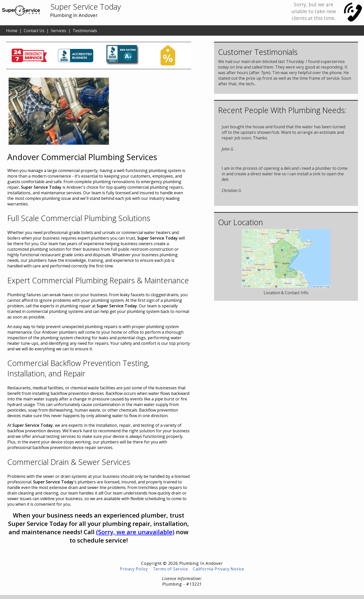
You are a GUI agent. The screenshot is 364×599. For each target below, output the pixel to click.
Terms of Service (170, 569)
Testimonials (85, 31)
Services (59, 31)
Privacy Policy (134, 569)
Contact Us (34, 31)
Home (12, 31)
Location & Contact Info (286, 293)
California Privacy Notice (219, 569)
